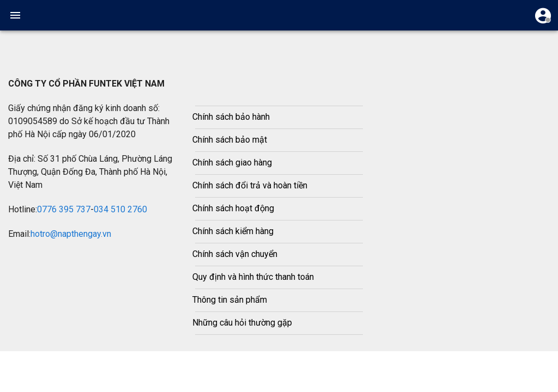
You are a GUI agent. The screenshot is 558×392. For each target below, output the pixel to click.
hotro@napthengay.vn (71, 234)
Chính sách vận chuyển (235, 254)
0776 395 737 (64, 209)
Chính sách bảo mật (230, 140)
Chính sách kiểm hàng (233, 231)
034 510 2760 (120, 209)
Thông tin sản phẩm (230, 300)
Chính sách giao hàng (232, 163)
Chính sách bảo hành (231, 117)
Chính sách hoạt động (233, 208)
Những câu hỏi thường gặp (242, 323)
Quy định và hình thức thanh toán (253, 277)
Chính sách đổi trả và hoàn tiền (250, 185)
